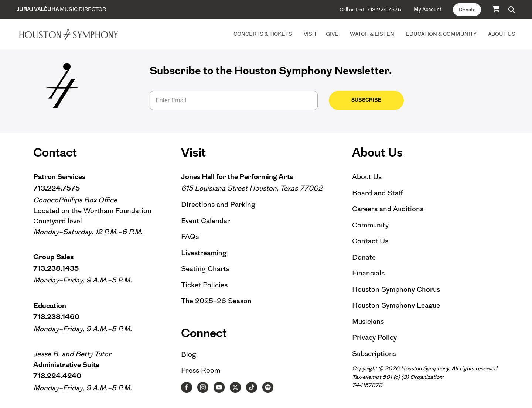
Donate (467, 10)
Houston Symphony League (396, 305)
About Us (502, 34)
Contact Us (370, 241)
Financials (368, 273)
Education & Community (441, 34)
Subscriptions (374, 354)
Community (370, 225)
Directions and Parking (218, 204)
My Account (428, 9)
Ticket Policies (204, 285)
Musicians (368, 321)
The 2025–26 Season (216, 301)
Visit (310, 34)
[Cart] (496, 9)
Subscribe (357, 100)
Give (332, 34)
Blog (189, 354)
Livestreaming (204, 253)
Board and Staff (378, 193)
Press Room (201, 370)
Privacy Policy (374, 337)
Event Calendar (206, 221)
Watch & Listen (372, 34)
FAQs (190, 236)
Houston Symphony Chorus (396, 289)
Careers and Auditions (388, 209)
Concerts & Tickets (263, 34)
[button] (512, 10)
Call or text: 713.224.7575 (370, 10)
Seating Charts (205, 269)
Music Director (61, 9)
